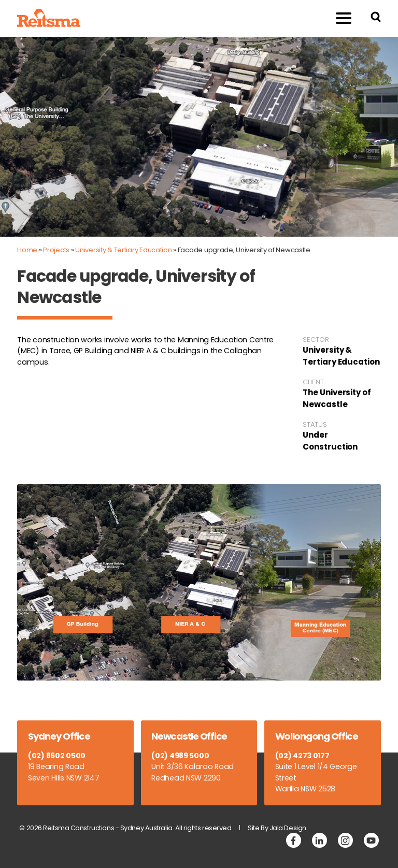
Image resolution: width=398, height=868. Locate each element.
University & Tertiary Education (123, 250)
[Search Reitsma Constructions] (376, 18)
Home (27, 250)
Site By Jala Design (277, 828)
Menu (338, 18)
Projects (56, 250)
